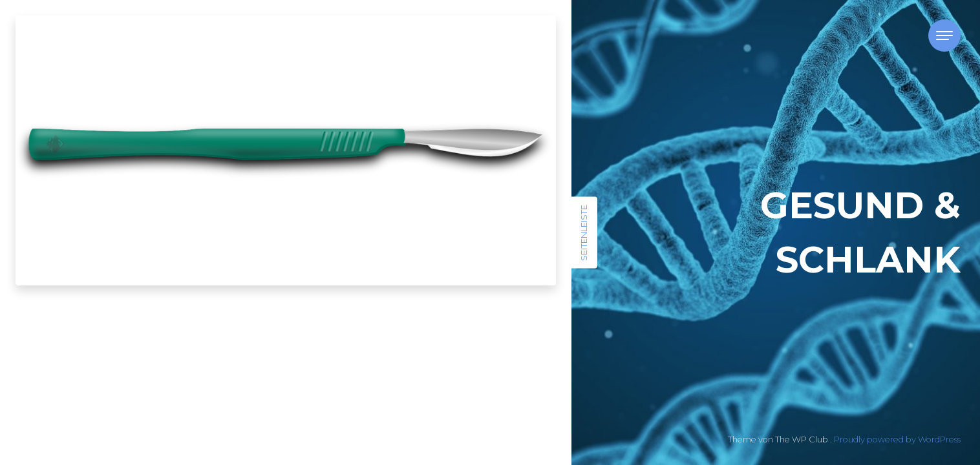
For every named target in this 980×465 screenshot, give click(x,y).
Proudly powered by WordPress (897, 439)
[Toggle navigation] (944, 36)
